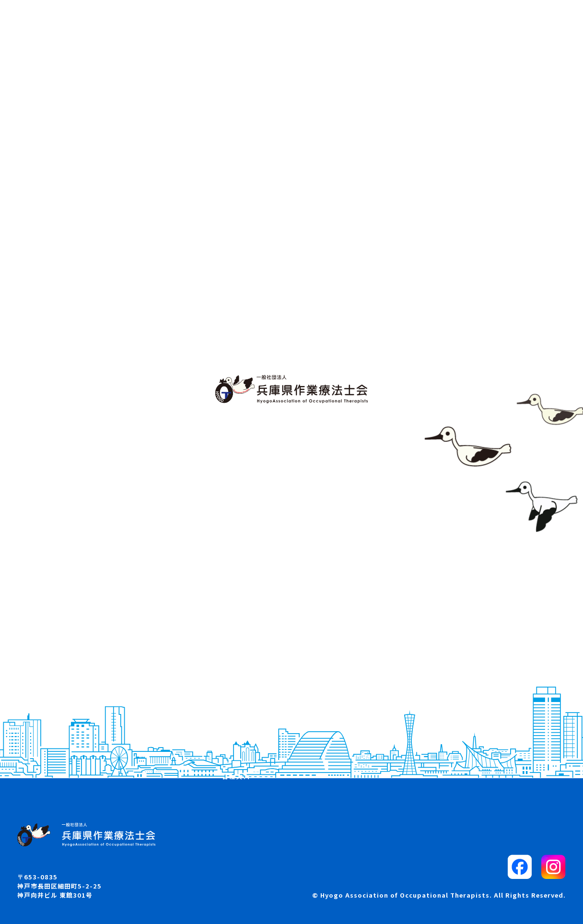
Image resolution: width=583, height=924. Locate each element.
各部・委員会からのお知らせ (268, 759)
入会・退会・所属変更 (257, 742)
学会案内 (236, 708)
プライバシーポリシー (447, 742)
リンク (422, 725)
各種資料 (236, 776)
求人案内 (236, 725)
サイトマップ (432, 708)
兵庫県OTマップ (59, 742)
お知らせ (47, 725)
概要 (40, 708)
